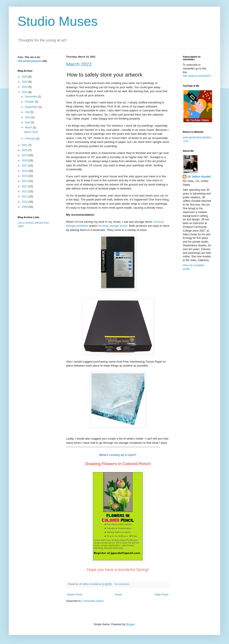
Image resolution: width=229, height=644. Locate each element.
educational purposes (30, 61)
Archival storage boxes (113, 226)
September (32, 107)
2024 (25, 82)
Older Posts (162, 595)
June (28, 117)
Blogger (130, 624)
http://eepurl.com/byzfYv (197, 76)
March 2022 (79, 64)
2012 (25, 191)
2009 (25, 207)
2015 (25, 176)
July (28, 112)
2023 (25, 87)
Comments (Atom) (93, 601)
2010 (25, 202)
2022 (25, 92)
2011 (25, 197)
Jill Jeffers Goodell (199, 177)
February (30, 139)
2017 (25, 166)
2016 (25, 171)
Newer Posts (75, 595)
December (31, 97)
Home (118, 595)
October (30, 102)
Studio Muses (58, 21)
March (29, 127)
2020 (25, 150)
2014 (25, 181)
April (28, 122)
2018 (25, 161)
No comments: (123, 584)
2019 (25, 155)
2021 (25, 145)
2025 (25, 77)
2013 (25, 186)
